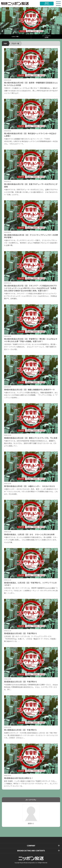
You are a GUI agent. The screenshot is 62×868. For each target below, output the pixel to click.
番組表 (47, 4)
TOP (5, 43)
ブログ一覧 (15, 43)
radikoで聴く (15, 36)
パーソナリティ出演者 (46, 36)
